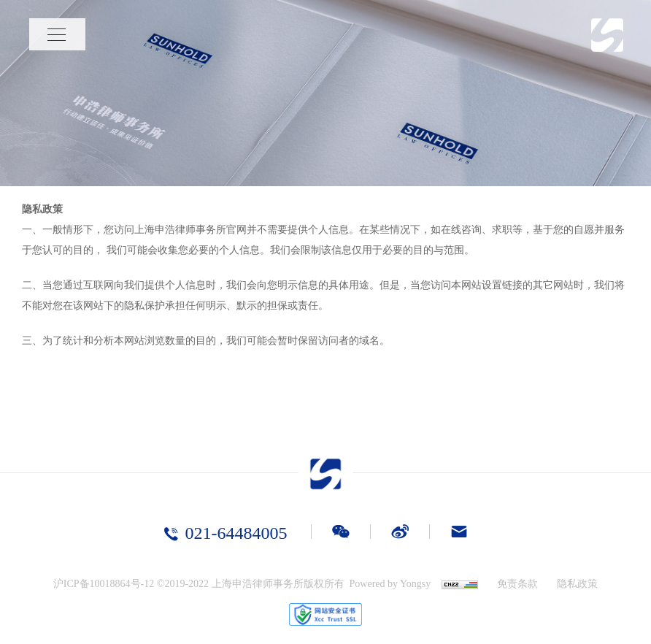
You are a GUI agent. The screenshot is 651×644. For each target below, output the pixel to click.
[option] (325, 93)
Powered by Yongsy (390, 584)
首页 (533, 34)
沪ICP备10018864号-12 (104, 584)
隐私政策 (577, 584)
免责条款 (517, 584)
